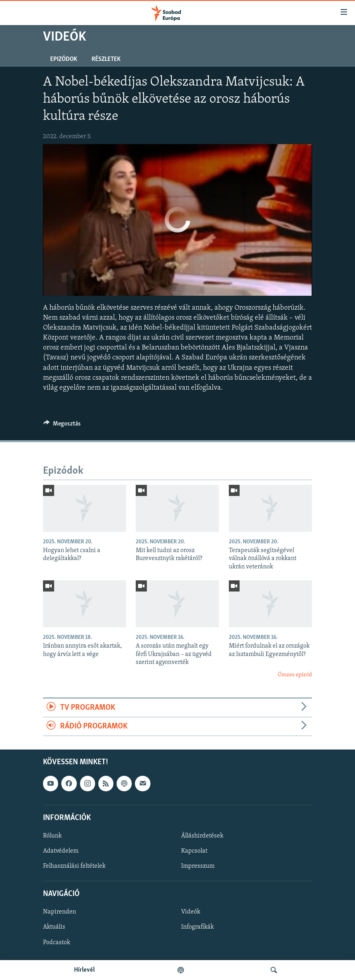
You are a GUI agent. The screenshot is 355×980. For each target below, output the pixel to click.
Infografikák (197, 927)
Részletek (106, 59)
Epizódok (64, 59)
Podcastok (57, 943)
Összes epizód (295, 675)
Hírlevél (84, 970)
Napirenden (59, 912)
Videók (191, 912)
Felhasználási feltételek (74, 867)
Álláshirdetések (202, 836)
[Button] (62, 426)
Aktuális (54, 927)
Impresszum (198, 867)
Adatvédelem (61, 851)
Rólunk (52, 836)
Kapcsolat (194, 851)
